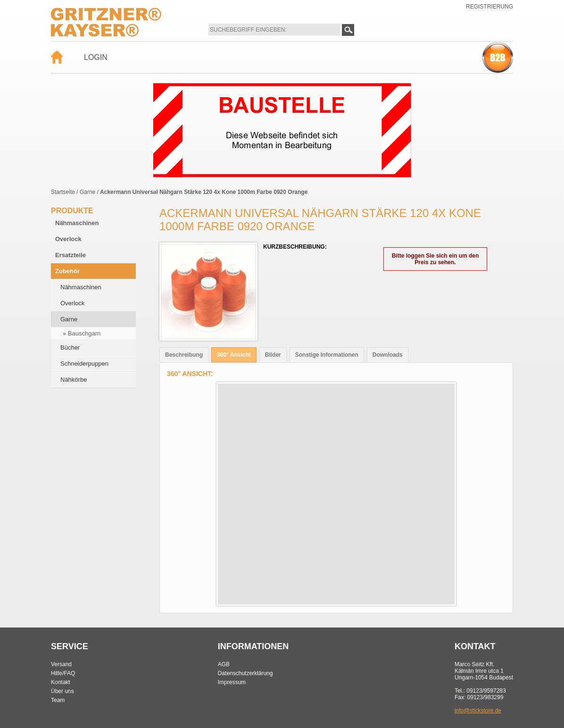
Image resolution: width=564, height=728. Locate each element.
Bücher (70, 347)
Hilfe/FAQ (63, 673)
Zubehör (67, 271)
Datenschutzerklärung (245, 673)
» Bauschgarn (82, 333)
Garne (87, 192)
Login (96, 57)
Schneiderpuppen (84, 364)
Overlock (68, 239)
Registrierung (489, 7)
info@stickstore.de (478, 711)
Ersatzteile (70, 255)
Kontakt (61, 682)
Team (58, 700)
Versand (61, 664)
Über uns (62, 691)
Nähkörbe (74, 380)
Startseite (63, 192)
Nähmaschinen (77, 223)
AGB (224, 664)
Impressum (232, 682)
